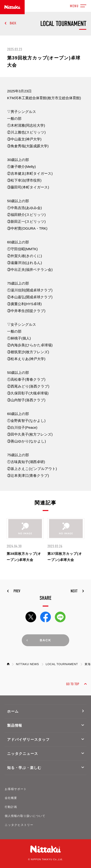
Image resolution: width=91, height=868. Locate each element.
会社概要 (11, 798)
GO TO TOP (73, 684)
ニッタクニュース (23, 754)
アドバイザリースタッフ (28, 740)
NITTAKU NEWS (27, 664)
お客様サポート (16, 789)
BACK (13, 23)
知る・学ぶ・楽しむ (24, 768)
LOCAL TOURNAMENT (62, 664)
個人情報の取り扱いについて (25, 816)
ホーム (13, 711)
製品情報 (15, 725)
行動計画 (11, 807)
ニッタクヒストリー (19, 825)
